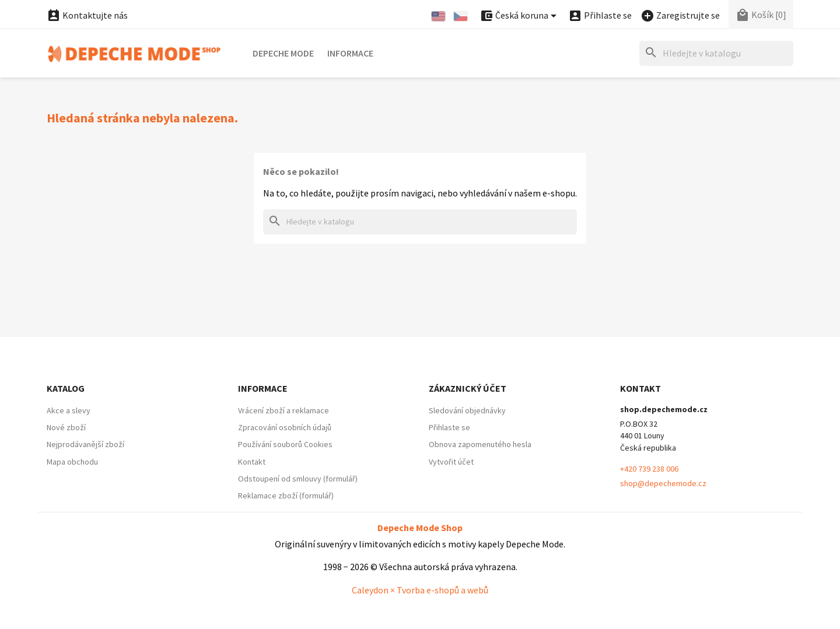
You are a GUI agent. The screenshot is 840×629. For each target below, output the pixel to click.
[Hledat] (716, 53)
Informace (350, 53)
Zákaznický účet (468, 388)
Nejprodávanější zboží (85, 444)
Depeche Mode (283, 53)
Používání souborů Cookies (285, 444)
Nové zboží (66, 427)
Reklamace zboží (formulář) (286, 496)
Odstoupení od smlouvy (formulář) (298, 479)
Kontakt (252, 462)
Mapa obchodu (72, 462)
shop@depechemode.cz (663, 483)
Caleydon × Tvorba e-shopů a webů (420, 590)
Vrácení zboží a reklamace (283, 410)
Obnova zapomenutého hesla (480, 444)
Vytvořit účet (451, 462)
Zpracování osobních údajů (285, 427)
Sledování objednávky (467, 410)
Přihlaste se (449, 427)
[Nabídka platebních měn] (520, 16)
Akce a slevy (69, 410)
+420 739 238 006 (649, 469)
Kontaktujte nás (87, 15)
